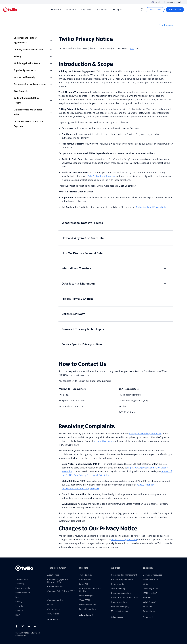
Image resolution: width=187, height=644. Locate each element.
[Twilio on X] (24, 626)
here (133, 49)
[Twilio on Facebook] (17, 626)
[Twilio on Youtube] (36, 626)
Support (171, 2)
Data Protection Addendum (101, 176)
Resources (103, 10)
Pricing (117, 10)
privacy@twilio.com (104, 441)
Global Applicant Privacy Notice (152, 207)
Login (181, 2)
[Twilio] (10, 10)
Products (56, 10)
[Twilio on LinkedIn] (30, 626)
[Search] (142, 10)
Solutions (71, 10)
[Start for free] (175, 10)
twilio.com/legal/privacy (124, 540)
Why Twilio (87, 10)
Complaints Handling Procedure (145, 434)
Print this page (166, 25)
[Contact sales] (155, 10)
